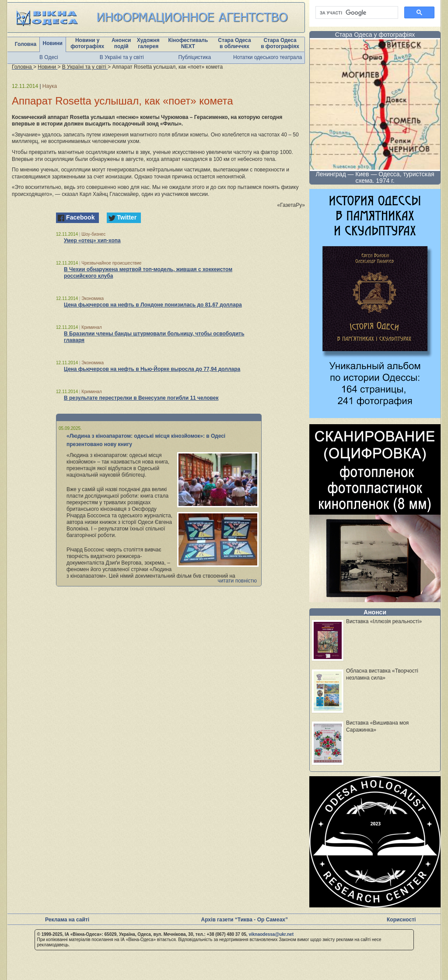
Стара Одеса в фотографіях (280, 43)
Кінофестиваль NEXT (188, 43)
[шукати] (356, 13)
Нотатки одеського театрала (268, 57)
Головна (26, 44)
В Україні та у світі (122, 57)
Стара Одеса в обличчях (234, 43)
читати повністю (237, 581)
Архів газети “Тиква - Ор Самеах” (245, 920)
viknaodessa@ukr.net (271, 934)
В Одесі (49, 57)
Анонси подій (121, 43)
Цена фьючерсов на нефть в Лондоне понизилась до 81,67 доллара (153, 305)
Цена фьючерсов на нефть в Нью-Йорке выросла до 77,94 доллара (152, 369)
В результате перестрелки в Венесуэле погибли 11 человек (141, 398)
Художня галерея (148, 43)
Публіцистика (195, 57)
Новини (53, 43)
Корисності (401, 920)
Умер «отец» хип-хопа (92, 241)
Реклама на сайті (67, 920)
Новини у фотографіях (87, 43)
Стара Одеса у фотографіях (375, 35)
